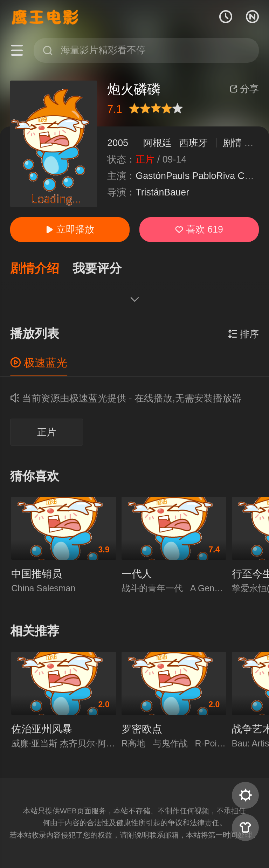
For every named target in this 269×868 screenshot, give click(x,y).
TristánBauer (162, 192)
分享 (244, 89)
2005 (118, 143)
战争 (254, 143)
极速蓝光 (39, 363)
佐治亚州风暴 (42, 729)
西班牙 (194, 143)
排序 (243, 334)
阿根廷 (157, 143)
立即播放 (70, 229)
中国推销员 (37, 574)
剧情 (232, 143)
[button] (41, 269)
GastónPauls (163, 176)
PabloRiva (214, 176)
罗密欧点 (142, 729)
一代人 (137, 574)
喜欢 (199, 229)
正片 (47, 432)
